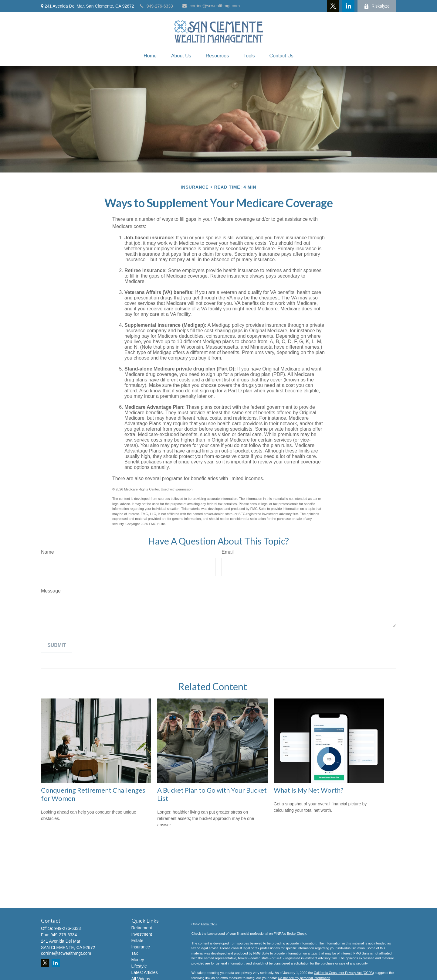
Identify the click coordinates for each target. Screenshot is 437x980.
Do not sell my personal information (304, 978)
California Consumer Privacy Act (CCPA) (344, 973)
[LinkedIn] (348, 6)
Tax (135, 953)
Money (138, 960)
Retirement (142, 928)
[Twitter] (333, 6)
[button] (150, 56)
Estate (137, 941)
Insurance (141, 947)
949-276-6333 (157, 6)
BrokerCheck (296, 934)
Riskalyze (377, 6)
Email (228, 552)
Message (51, 591)
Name (47, 552)
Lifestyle (139, 966)
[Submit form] (57, 645)
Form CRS (209, 924)
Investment (142, 934)
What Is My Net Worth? (309, 790)
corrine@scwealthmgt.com (211, 6)
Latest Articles (145, 972)
